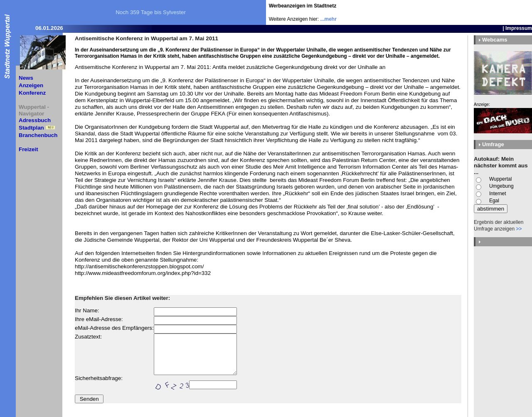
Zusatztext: (88, 337)
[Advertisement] (483, 12)
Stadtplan (31, 128)
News (26, 78)
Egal (494, 201)
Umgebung (501, 186)
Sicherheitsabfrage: (99, 378)
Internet (498, 194)
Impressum (519, 28)
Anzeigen (31, 85)
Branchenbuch (38, 135)
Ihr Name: (87, 310)
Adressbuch (35, 120)
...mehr (329, 19)
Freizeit (28, 149)
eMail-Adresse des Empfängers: (114, 328)
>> (519, 229)
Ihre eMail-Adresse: (99, 319)
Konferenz (32, 93)
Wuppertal (500, 179)
